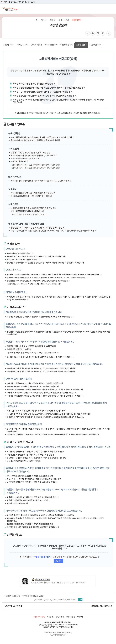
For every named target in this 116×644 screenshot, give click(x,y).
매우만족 (38, 600)
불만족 (61, 600)
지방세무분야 (9, 45)
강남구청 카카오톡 (43, 580)
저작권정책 (51, 617)
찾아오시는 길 (70, 617)
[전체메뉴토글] (112, 9)
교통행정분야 (81, 45)
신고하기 (58, 561)
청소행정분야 (95, 45)
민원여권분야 (36, 45)
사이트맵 (80, 617)
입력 (81, 600)
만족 (47, 600)
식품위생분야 (23, 45)
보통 (53, 600)
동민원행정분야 (51, 45)
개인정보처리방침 (39, 617)
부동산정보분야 (67, 45)
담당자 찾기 (60, 617)
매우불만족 (71, 600)
